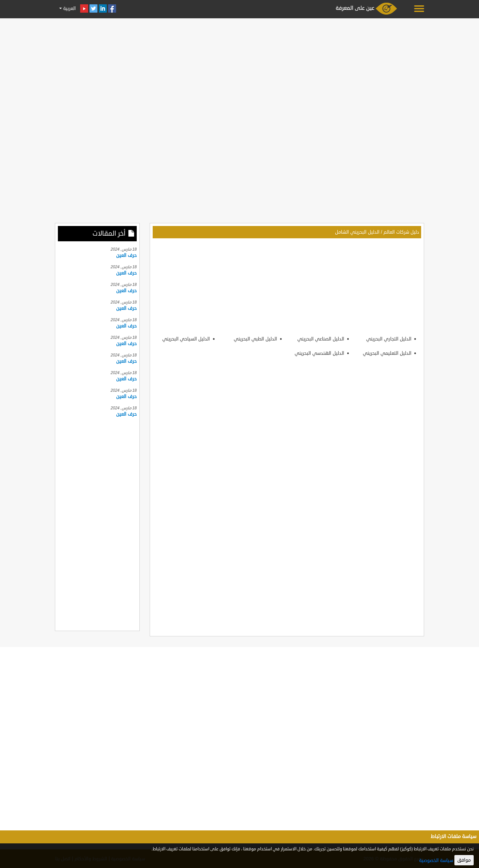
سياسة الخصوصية (436, 861)
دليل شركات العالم (401, 232)
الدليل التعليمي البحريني (388, 353)
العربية (69, 8)
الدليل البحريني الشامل (357, 232)
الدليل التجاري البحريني (390, 339)
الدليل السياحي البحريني (187, 339)
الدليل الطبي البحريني (256, 339)
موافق (464, 860)
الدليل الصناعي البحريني (321, 339)
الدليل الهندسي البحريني (320, 353)
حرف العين (126, 255)
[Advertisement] (239, 67)
